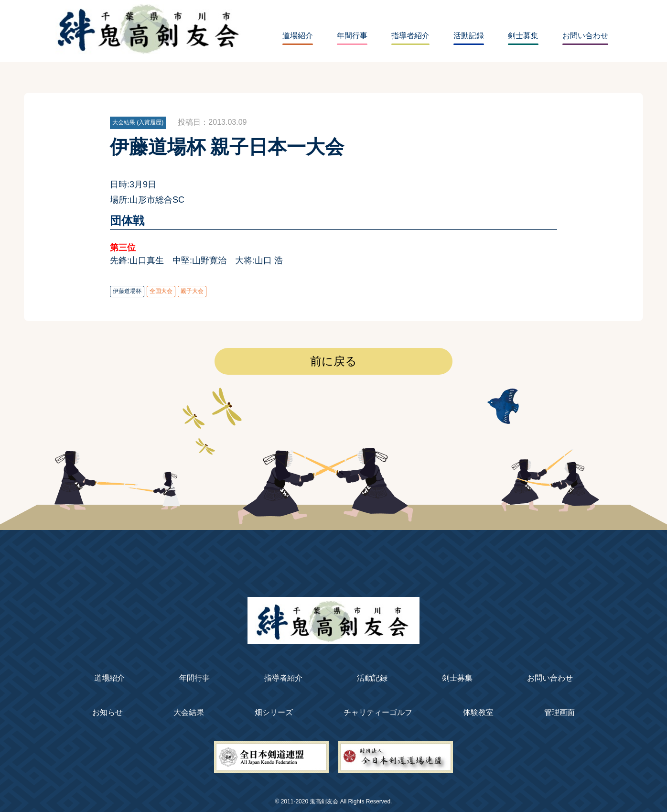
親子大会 (192, 291)
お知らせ (108, 712)
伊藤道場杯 (127, 291)
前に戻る (333, 361)
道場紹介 (298, 36)
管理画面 (559, 712)
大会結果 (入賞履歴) (138, 122)
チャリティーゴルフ (378, 712)
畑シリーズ (274, 712)
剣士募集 (523, 36)
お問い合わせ (585, 36)
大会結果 (189, 712)
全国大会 (161, 291)
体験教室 (478, 712)
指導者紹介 (410, 36)
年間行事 (352, 36)
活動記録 (469, 36)
